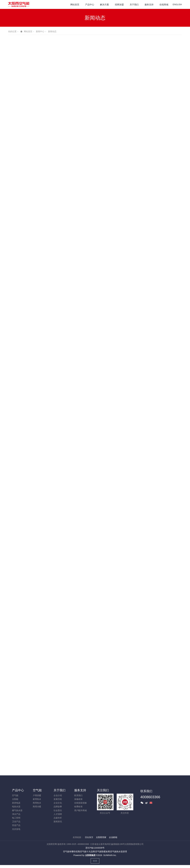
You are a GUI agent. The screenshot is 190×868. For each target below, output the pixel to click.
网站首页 (75, 5)
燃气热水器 (17, 810)
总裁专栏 (58, 818)
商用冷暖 (37, 807)
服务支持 (80, 790)
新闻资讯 (58, 822)
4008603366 (150, 797)
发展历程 (58, 799)
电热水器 (16, 807)
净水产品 (16, 814)
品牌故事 (58, 807)
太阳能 (15, 799)
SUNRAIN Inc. (110, 855)
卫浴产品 (16, 822)
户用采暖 (37, 795)
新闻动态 (52, 31)
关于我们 (60, 790)
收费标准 (78, 807)
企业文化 (58, 803)
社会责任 (58, 810)
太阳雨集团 (90, 855)
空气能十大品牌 (87, 852)
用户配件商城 (80, 810)
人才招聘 (58, 814)
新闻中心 (40, 31)
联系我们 (78, 795)
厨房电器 (16, 803)
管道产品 (16, 825)
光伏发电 (16, 829)
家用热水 (37, 799)
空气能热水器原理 (119, 852)
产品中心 (18, 790)
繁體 (95, 861)
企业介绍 (58, 795)
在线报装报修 (80, 803)
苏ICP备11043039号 (95, 848)
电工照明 (16, 818)
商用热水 (37, 803)
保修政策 (78, 799)
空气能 (15, 795)
